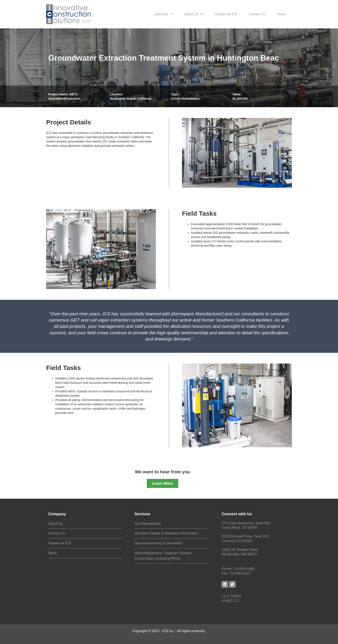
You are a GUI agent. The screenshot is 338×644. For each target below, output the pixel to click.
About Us (193, 14)
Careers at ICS (226, 14)
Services (164, 14)
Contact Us (257, 14)
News (282, 14)
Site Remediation (148, 524)
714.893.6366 (244, 569)
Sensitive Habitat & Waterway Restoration (166, 533)
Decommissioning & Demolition (158, 543)
